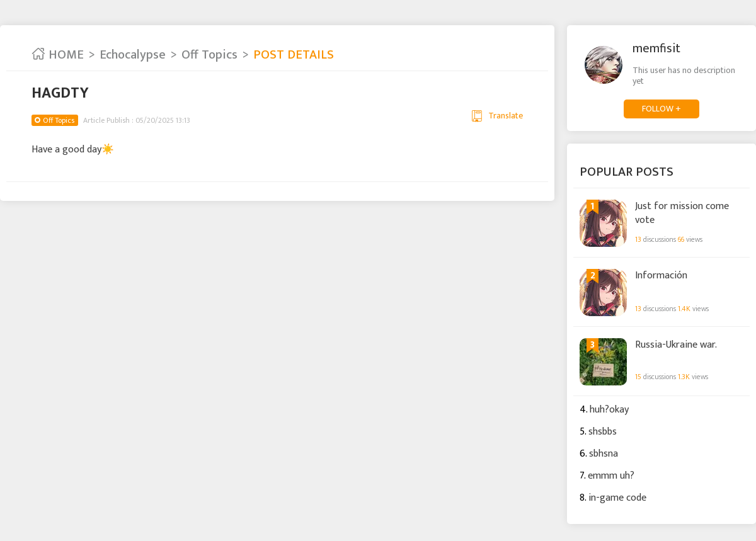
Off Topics (209, 55)
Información (661, 276)
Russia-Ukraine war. (676, 345)
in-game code (617, 498)
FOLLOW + (661, 109)
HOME (58, 55)
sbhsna (604, 454)
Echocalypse (133, 55)
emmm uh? (611, 476)
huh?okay (609, 410)
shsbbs (603, 432)
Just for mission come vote (682, 213)
